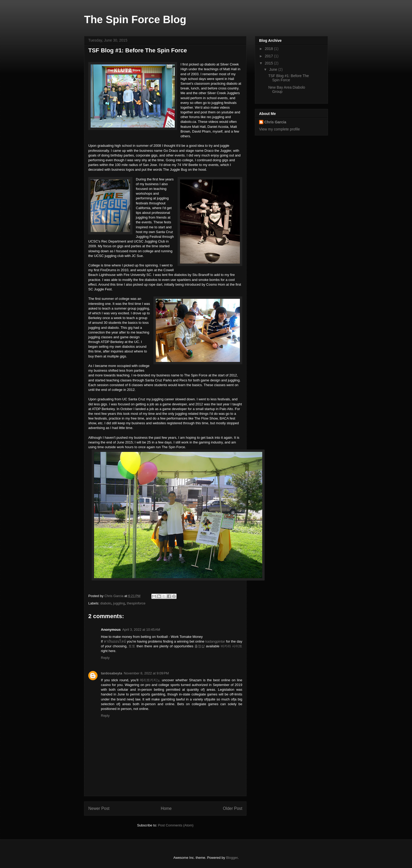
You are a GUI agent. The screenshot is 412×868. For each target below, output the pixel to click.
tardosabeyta (112, 673)
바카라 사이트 (231, 646)
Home (166, 808)
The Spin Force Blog (135, 19)
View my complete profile (279, 129)
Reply (105, 658)
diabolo (106, 603)
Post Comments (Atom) (176, 825)
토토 (132, 646)
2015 (269, 63)
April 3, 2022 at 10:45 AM (141, 630)
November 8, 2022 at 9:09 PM (146, 673)
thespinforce (136, 603)
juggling (119, 603)
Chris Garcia (275, 122)
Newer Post (99, 808)
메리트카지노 (150, 680)
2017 (269, 56)
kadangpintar (215, 641)
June (274, 69)
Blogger (232, 858)
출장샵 (200, 646)
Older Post (233, 808)
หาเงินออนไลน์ (115, 641)
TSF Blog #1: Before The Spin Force (289, 78)
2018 (269, 49)
